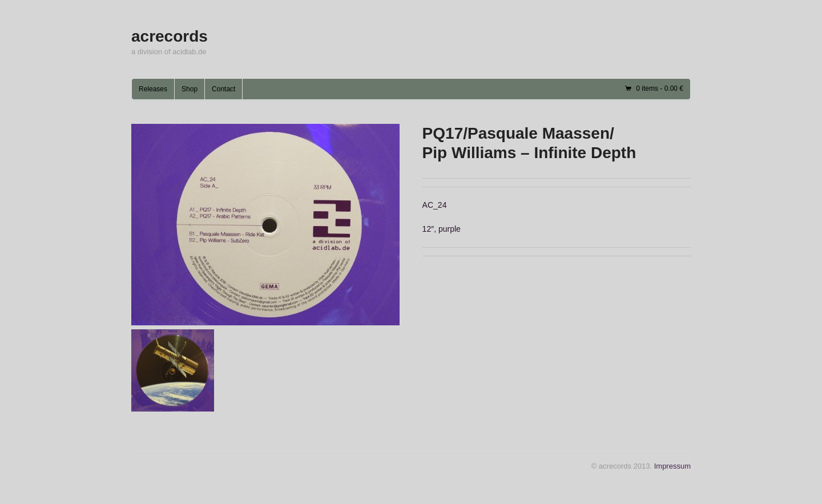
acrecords (170, 36)
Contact (223, 89)
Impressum (672, 466)
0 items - (660, 88)
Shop (190, 89)
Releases (153, 89)
